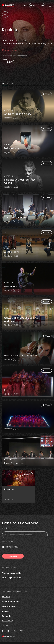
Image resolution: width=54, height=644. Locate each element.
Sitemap (6, 597)
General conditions (11, 601)
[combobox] (26, 6)
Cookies (6, 611)
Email (5, 528)
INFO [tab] (13, 84)
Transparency (8, 606)
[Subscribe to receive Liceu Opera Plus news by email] (13, 556)
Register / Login (37, 6)
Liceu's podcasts (12, 578)
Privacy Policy (8, 616)
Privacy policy (8, 542)
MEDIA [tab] (5, 84)
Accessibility (8, 621)
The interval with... (12, 573)
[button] (49, 6)
